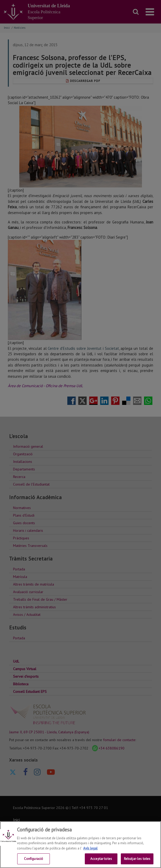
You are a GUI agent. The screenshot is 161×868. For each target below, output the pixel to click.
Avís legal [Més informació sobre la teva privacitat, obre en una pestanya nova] (90, 848)
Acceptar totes (101, 859)
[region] (80, 845)
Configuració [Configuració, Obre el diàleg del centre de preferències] (34, 859)
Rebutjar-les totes (137, 859)
